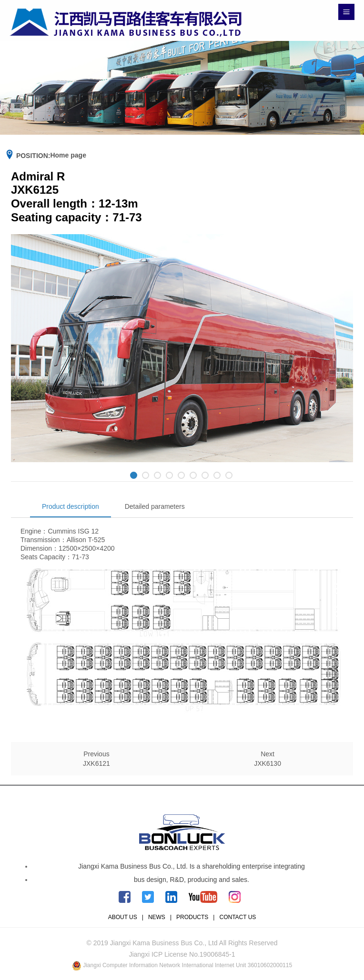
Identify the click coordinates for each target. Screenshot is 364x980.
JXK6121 (96, 763)
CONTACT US (238, 917)
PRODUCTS (192, 917)
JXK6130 (268, 763)
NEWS (157, 917)
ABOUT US (123, 917)
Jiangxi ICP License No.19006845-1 (182, 954)
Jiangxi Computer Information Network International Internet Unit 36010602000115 (187, 965)
